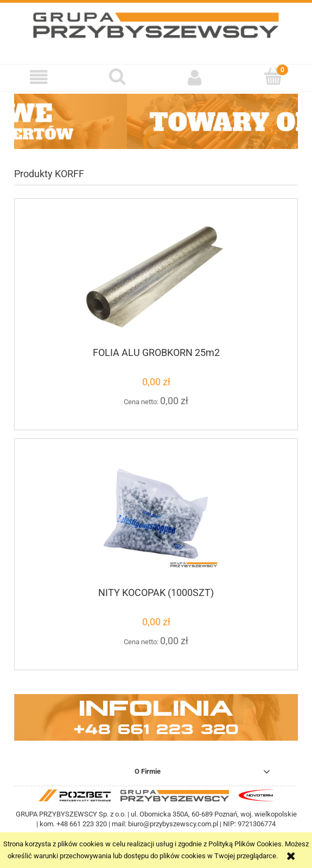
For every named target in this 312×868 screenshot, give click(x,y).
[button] (39, 77)
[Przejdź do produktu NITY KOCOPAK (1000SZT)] (156, 517)
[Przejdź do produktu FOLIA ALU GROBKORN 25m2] (156, 277)
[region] (156, 121)
